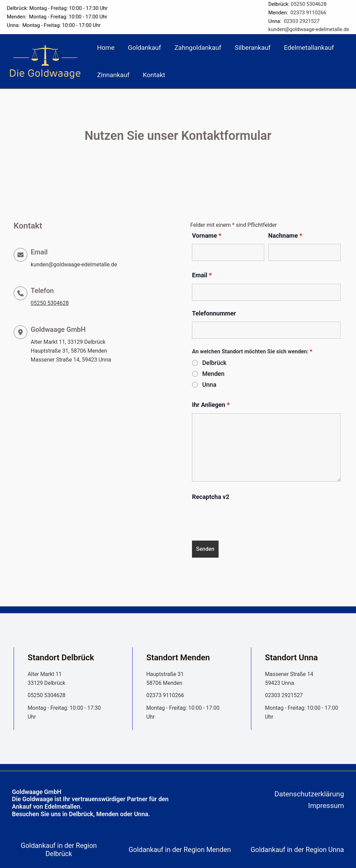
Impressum (326, 806)
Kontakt (153, 75)
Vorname (207, 236)
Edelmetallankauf (307, 48)
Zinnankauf (113, 75)
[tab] (61, 850)
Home (106, 48)
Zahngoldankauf (197, 48)
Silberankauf (251, 48)
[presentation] (244, 519)
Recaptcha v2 (211, 497)
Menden (213, 374)
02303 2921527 (302, 21)
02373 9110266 (308, 13)
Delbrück (214, 363)
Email (202, 275)
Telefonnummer (214, 313)
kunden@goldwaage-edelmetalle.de (309, 29)
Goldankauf (144, 48)
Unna (209, 385)
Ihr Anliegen (211, 405)
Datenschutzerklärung (309, 794)
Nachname (285, 236)
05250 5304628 (309, 4)
